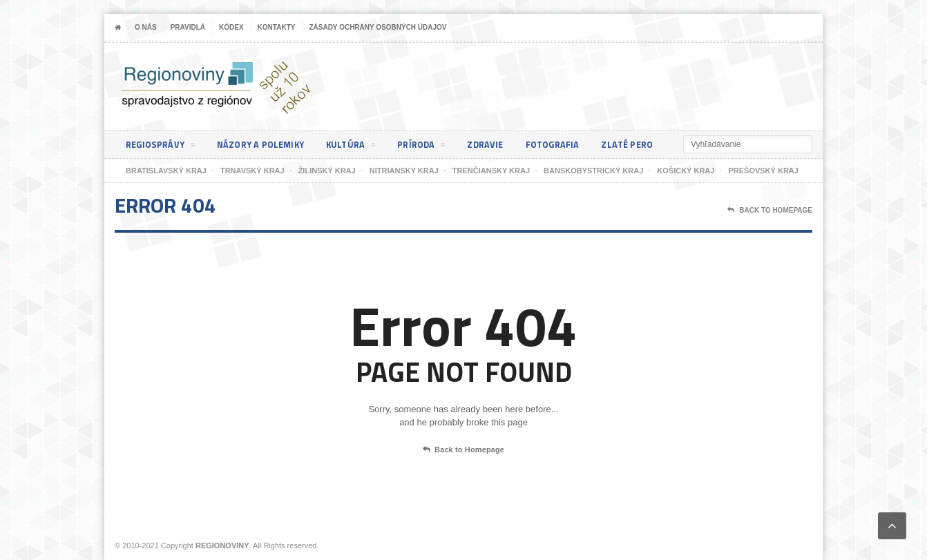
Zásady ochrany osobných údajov (378, 27)
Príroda (430, 147)
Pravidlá (188, 27)
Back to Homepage (463, 450)
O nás (146, 27)
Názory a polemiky (265, 145)
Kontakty (277, 27)
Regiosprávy (162, 147)
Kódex (231, 27)
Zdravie (496, 145)
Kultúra (358, 147)
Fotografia (565, 145)
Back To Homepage (770, 211)
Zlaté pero (643, 145)
